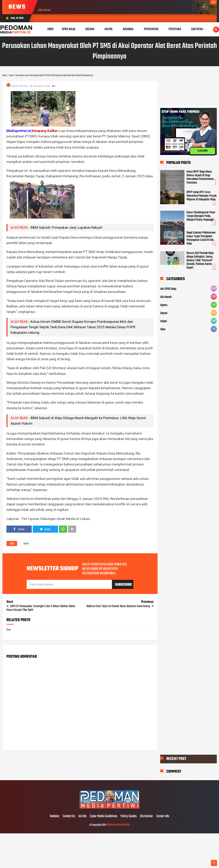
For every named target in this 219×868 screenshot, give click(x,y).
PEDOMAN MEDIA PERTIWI (118, 825)
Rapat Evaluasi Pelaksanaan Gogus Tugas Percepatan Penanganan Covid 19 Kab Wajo (201, 238)
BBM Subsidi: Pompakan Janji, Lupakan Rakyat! (66, 227)
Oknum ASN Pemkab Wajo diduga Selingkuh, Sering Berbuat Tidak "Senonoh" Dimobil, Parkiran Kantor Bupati (200, 260)
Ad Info (82, 816)
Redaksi (55, 816)
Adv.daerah (166, 297)
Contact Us (69, 816)
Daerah (164, 313)
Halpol (164, 321)
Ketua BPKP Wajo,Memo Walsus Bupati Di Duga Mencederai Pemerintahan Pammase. (200, 177)
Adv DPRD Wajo (168, 289)
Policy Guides (129, 816)
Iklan (163, 329)
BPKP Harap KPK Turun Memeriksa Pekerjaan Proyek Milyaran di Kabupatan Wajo (202, 196)
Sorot (26, 544)
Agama (164, 305)
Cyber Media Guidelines (104, 816)
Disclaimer (146, 816)
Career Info (163, 816)
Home (51, 29)
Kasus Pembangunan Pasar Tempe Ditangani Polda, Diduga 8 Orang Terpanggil (201, 216)
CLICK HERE (203, 151)
